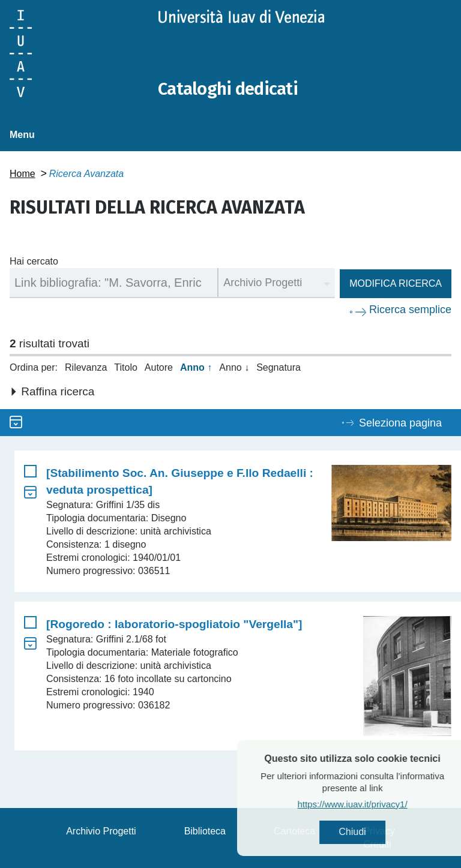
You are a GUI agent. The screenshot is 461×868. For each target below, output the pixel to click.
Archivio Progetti (101, 831)
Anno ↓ (234, 367)
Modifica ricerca (396, 283)
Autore (159, 367)
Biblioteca (205, 831)
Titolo (126, 367)
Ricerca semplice (410, 310)
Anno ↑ (196, 367)
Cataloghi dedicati (230, 89)
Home (23, 174)
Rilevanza (86, 367)
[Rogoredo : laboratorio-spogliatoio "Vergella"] (174, 624)
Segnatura (279, 367)
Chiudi (377, 832)
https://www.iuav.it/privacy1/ (377, 805)
